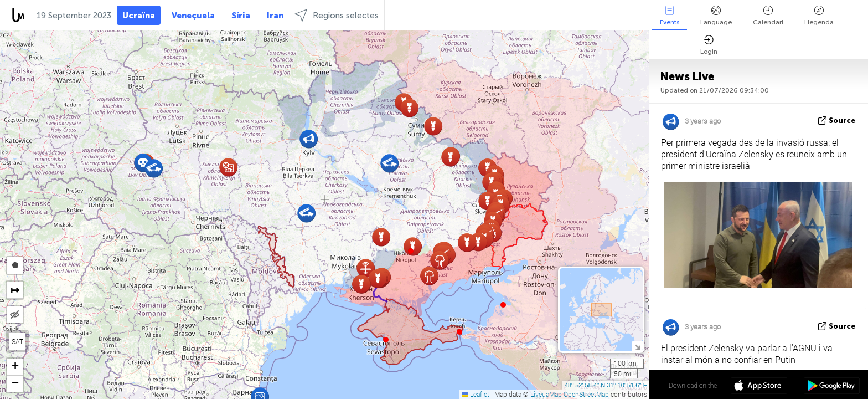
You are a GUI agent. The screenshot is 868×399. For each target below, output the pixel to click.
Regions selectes (337, 15)
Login (709, 45)
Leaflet (476, 394)
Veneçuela (193, 16)
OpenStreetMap (586, 394)
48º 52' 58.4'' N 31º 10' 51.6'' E (606, 385)
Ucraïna (139, 16)
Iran (275, 16)
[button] (411, 251)
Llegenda (819, 16)
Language (716, 16)
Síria (241, 16)
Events (670, 16)
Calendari (768, 16)
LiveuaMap (546, 394)
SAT (17, 341)
